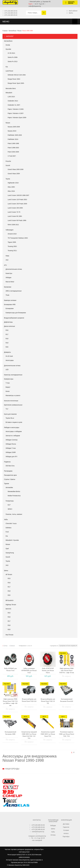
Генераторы (10, 501)
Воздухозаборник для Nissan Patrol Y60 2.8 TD (48, 701)
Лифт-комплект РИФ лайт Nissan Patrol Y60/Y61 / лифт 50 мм (67, 671)
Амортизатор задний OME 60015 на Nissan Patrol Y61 (48, 734)
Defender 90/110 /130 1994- (17, 75)
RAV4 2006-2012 (13, 225)
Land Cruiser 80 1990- (15, 216)
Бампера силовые (10, 300)
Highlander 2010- (13, 183)
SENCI (10, 509)
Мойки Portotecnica (14, 496)
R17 (7, 334)
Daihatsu (8, 528)
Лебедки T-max (11, 448)
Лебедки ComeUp (12, 440)
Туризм (6, 484)
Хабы (6, 519)
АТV (5, 265)
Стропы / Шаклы (10, 479)
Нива (7, 256)
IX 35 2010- (11, 53)
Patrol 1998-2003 (13, 148)
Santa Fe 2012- (13, 61)
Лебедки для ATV (11, 457)
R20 (7, 347)
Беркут (8, 387)
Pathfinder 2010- (13, 139)
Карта (30, 4)
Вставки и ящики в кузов (14, 422)
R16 (7, 330)
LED (7, 370)
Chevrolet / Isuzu (11, 523)
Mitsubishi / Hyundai (12, 540)
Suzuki (8, 165)
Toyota (8, 179)
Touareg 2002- (12, 246)
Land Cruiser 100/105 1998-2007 (18, 195)
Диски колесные (9, 326)
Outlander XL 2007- (14, 105)
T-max (8, 383)
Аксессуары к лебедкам (14, 431)
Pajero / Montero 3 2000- (16, 109)
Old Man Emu (10, 466)
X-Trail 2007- (12, 156)
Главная (5, 31)
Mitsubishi (9, 93)
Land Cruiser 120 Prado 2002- (17, 200)
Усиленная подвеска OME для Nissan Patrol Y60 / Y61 (67, 734)
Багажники (8, 287)
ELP (9, 505)
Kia (7, 67)
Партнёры (66, 837)
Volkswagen (10, 230)
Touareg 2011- (12, 251)
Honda (8, 45)
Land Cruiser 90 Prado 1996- (17, 220)
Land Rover (9, 71)
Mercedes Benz (11, 88)
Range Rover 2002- (14, 79)
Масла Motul (10, 282)
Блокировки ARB (10, 304)
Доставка (66, 824)
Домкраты (7, 352)
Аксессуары (10, 360)
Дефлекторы (8, 322)
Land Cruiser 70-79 (14, 212)
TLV (7, 409)
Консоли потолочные (11, 401)
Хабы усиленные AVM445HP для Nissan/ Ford (29, 671)
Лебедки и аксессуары (12, 427)
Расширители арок (10, 475)
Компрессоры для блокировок (16, 313)
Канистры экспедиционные (13, 375)
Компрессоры (9, 379)
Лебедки (8, 278)
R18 (7, 339)
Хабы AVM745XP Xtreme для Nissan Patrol (48, 671)
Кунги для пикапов (10, 414)
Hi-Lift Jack (9, 356)
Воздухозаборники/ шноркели (14, 318)
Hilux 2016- (11, 191)
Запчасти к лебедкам (13, 436)
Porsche (8, 161)
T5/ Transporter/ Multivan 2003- (18, 238)
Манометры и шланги (13, 395)
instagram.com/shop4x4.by (37, 836)
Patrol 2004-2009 (13, 152)
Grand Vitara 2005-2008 (16, 169)
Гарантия (66, 827)
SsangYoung (10, 553)
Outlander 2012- (13, 101)
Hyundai (8, 49)
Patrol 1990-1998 (13, 143)
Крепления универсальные (13, 405)
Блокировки (10, 308)
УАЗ (7, 260)
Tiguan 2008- (12, 242)
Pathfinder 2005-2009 (15, 135)
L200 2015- (11, 97)
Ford (7, 532)
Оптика (53, 835)
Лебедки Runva (11, 444)
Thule (7, 295)
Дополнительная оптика (14, 269)
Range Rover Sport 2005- (16, 83)
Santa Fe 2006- (13, 57)
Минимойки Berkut (14, 491)
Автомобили (12, 31)
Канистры (9, 273)
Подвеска (7, 462)
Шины (6, 571)
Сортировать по (54, 646)
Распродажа (8, 471)
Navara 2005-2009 (14, 127)
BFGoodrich (10, 600)
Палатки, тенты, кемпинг (14, 514)
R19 (7, 343)
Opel (7, 549)
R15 (9, 578)
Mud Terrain (9, 635)
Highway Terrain (11, 605)
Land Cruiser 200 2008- (15, 208)
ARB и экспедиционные (14, 291)
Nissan (19, 31)
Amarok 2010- (12, 234)
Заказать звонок (69, 3)
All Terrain (9, 574)
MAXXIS (8, 609)
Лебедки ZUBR (11, 452)
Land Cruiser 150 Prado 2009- (17, 204)
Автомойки (9, 487)
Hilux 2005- (11, 187)
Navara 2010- (12, 131)
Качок (8, 391)
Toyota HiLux (10, 418)
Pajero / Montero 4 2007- (16, 113)
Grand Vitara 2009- (14, 174)
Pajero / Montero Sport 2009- (17, 118)
